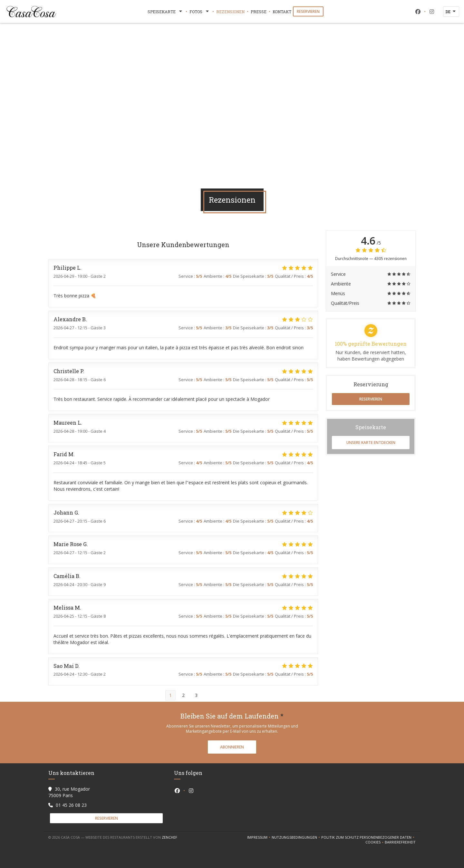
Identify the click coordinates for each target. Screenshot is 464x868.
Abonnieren (232, 747)
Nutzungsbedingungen (296, 837)
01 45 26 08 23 (71, 805)
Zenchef (169, 837)
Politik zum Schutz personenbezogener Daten (368, 837)
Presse (259, 12)
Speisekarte (165, 12)
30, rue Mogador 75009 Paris (69, 792)
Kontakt (282, 12)
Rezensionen (230, 12)
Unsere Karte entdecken (371, 443)
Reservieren (308, 11)
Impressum (259, 837)
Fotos (200, 12)
